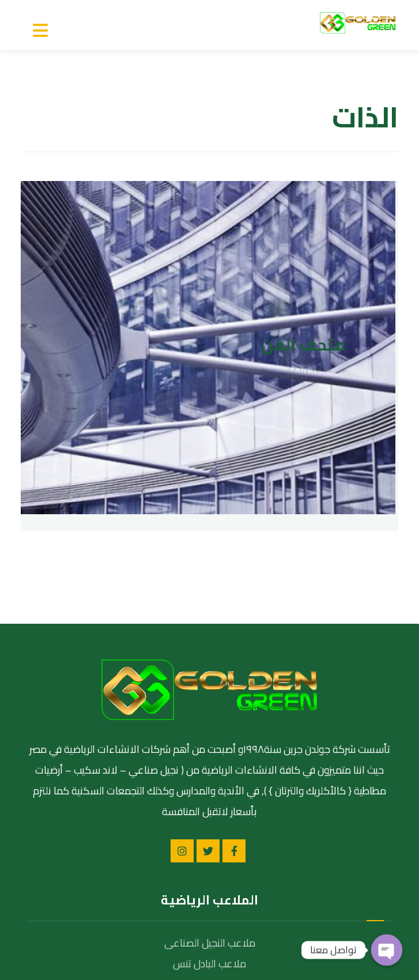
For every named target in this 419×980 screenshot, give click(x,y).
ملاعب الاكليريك (210, 802)
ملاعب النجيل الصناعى (210, 761)
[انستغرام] (182, 669)
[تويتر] (208, 669)
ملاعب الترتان (209, 823)
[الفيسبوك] (234, 669)
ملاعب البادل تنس (209, 781)
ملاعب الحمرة (209, 844)
